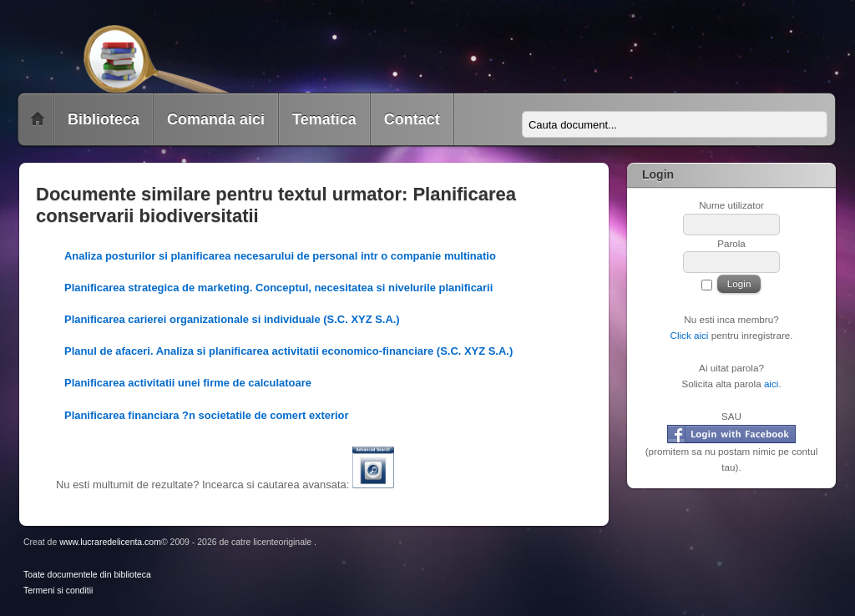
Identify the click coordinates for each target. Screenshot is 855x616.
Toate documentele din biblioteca (87, 575)
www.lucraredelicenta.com (110, 542)
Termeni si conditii (58, 591)
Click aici (689, 335)
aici (772, 384)
